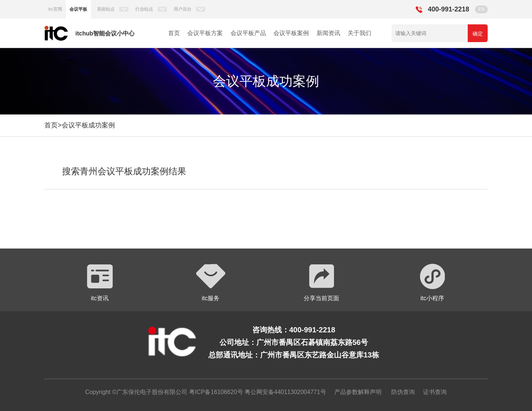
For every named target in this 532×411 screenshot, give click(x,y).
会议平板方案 (205, 33)
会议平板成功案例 (88, 125)
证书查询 (435, 392)
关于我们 (359, 33)
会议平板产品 (248, 33)
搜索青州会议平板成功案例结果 (124, 171)
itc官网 (55, 9)
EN (482, 9)
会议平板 (78, 9)
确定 (478, 34)
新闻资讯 (328, 33)
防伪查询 (403, 392)
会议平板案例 (291, 33)
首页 (174, 33)
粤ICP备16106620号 (215, 392)
